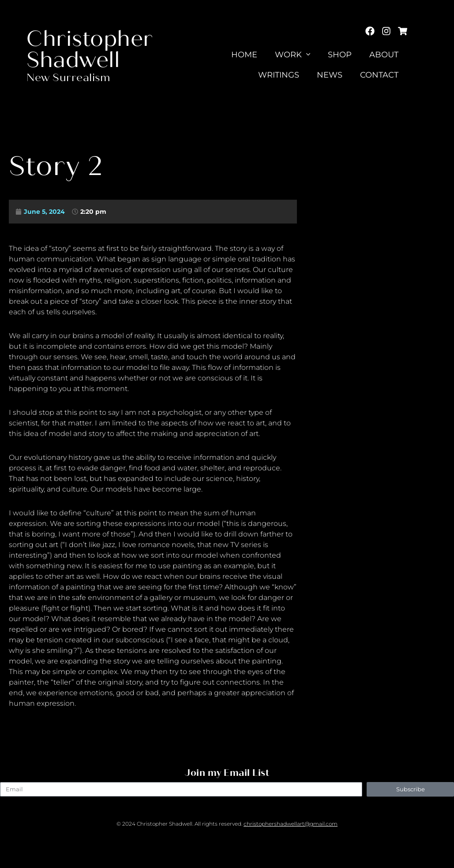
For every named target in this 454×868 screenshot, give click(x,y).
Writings (279, 75)
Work (293, 55)
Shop (340, 55)
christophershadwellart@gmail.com (291, 824)
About (384, 55)
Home (245, 55)
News (330, 75)
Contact (379, 75)
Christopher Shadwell (90, 49)
